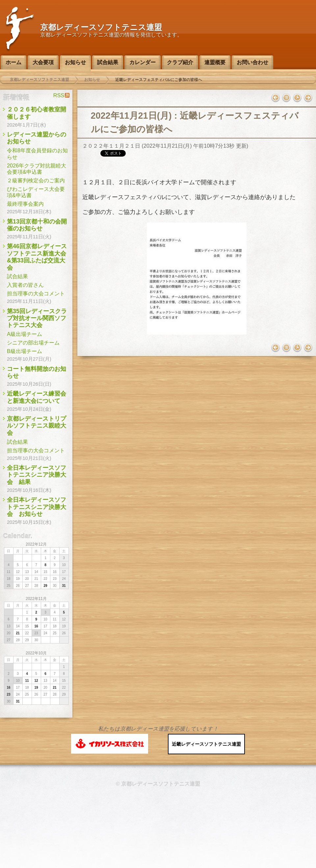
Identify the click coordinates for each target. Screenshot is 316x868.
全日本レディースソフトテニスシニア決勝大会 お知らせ (37, 507)
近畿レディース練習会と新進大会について (37, 397)
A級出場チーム (25, 334)
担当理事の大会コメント (36, 293)
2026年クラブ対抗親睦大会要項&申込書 (37, 169)
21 (18, 633)
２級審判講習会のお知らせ (308, 98)
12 (36, 681)
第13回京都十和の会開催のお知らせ (37, 225)
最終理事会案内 (25, 204)
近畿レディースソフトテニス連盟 (206, 744)
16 (36, 626)
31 (64, 586)
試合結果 (17, 276)
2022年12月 (36, 544)
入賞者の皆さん (25, 285)
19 (36, 688)
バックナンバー (297, 98)
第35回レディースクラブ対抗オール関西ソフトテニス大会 (37, 318)
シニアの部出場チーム (33, 343)
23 (8, 694)
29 (45, 586)
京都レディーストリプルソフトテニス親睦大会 (37, 426)
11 (27, 681)
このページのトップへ (158, 718)
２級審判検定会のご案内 (36, 180)
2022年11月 (36, 599)
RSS (59, 95)
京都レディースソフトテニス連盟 (101, 27)
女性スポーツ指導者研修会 (276, 98)
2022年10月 (36, 653)
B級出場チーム (25, 351)
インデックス (286, 98)
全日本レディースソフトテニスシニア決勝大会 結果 (37, 475)
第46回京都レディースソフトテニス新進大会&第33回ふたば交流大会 (37, 257)
